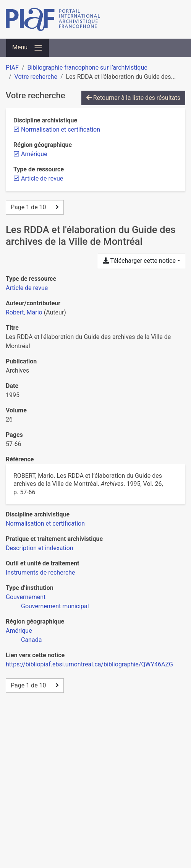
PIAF (12, 68)
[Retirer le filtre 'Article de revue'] (42, 178)
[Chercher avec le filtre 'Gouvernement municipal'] (55, 606)
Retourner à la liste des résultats (133, 98)
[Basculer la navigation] (28, 48)
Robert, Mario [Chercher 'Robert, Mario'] (24, 312)
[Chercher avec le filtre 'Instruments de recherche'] (40, 572)
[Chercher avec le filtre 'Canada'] (31, 640)
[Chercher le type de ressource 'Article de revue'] (27, 288)
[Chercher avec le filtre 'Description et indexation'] (40, 548)
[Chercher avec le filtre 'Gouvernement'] (26, 597)
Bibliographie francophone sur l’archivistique (87, 68)
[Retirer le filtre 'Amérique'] (34, 154)
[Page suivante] (57, 207)
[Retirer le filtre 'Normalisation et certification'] (61, 129)
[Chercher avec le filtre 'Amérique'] (19, 631)
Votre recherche (36, 77)
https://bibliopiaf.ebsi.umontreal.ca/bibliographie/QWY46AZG (89, 664)
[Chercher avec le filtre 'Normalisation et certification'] (45, 524)
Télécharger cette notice (139, 261)
